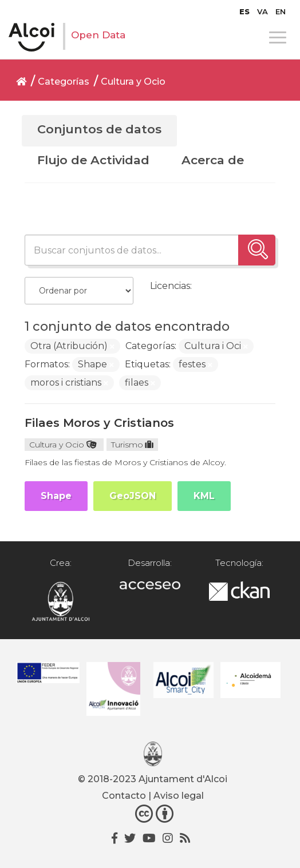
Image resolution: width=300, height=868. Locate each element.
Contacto (124, 796)
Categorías (64, 82)
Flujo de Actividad (93, 160)
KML (204, 496)
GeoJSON (133, 496)
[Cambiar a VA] (262, 11)
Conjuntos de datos (99, 129)
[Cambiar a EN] (281, 11)
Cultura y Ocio (133, 82)
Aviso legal (179, 796)
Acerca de (213, 160)
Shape (56, 496)
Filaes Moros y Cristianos (99, 423)
